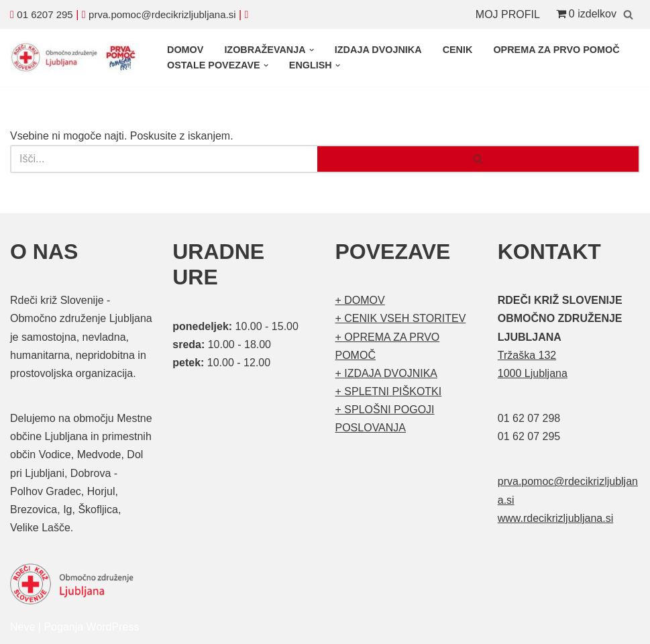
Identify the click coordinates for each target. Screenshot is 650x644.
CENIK (458, 50)
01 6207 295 (45, 14)
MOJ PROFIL (508, 14)
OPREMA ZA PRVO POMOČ (556, 50)
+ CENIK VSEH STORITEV (401, 318)
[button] (312, 50)
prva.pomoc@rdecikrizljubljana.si (162, 14)
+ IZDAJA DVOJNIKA (386, 373)
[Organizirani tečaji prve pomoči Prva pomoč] (77, 58)
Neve (22, 627)
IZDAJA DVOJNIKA (378, 50)
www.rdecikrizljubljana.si (556, 518)
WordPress (113, 627)
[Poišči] (628, 14)
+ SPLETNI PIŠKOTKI (389, 391)
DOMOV (185, 50)
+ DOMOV (360, 300)
